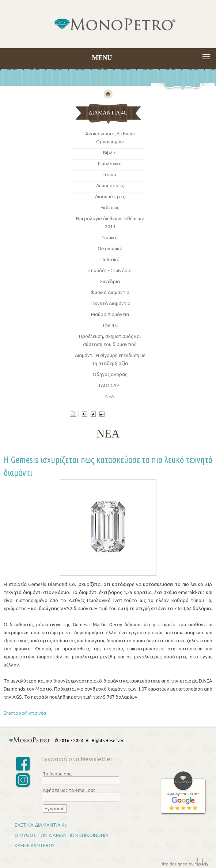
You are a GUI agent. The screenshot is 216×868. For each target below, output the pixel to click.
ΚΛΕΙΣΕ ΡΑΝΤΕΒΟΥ (35, 845)
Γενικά (110, 174)
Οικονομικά (110, 248)
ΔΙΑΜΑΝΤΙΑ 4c (51, 825)
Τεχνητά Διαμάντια (110, 303)
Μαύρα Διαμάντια (110, 314)
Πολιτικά (110, 259)
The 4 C (110, 325)
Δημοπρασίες (110, 185)
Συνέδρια (110, 281)
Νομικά (110, 237)
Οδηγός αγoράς (110, 374)
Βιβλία (110, 153)
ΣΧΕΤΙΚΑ (24, 825)
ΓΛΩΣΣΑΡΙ (110, 385)
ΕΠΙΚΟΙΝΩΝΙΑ (94, 835)
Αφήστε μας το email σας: (70, 790)
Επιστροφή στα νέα (25, 713)
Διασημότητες (110, 196)
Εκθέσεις (110, 207)
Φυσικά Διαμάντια (110, 292)
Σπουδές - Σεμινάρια (110, 270)
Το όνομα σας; (58, 774)
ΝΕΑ (110, 396)
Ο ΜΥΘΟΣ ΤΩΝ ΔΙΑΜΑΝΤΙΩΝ (46, 835)
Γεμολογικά (110, 164)
